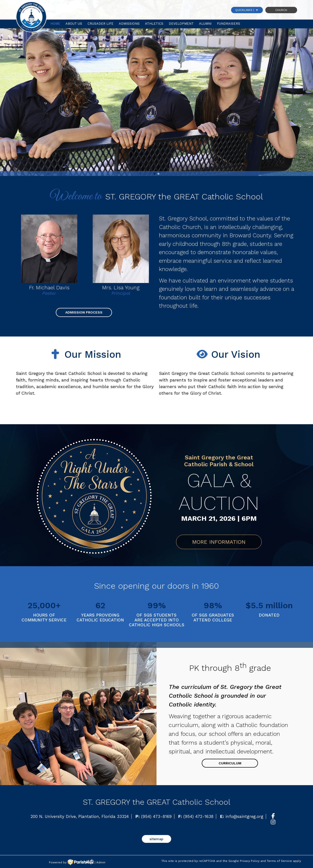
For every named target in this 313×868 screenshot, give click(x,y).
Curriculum (230, 763)
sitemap (156, 839)
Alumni (205, 24)
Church (281, 10)
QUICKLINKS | (247, 10)
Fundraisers (229, 24)
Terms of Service (279, 861)
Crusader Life (101, 24)
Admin (101, 862)
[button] (22, 602)
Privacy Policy (250, 861)
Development (181, 24)
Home (55, 24)
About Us (74, 24)
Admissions (129, 24)
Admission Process (84, 312)
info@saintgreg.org (244, 816)
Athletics (154, 24)
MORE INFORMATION (219, 542)
